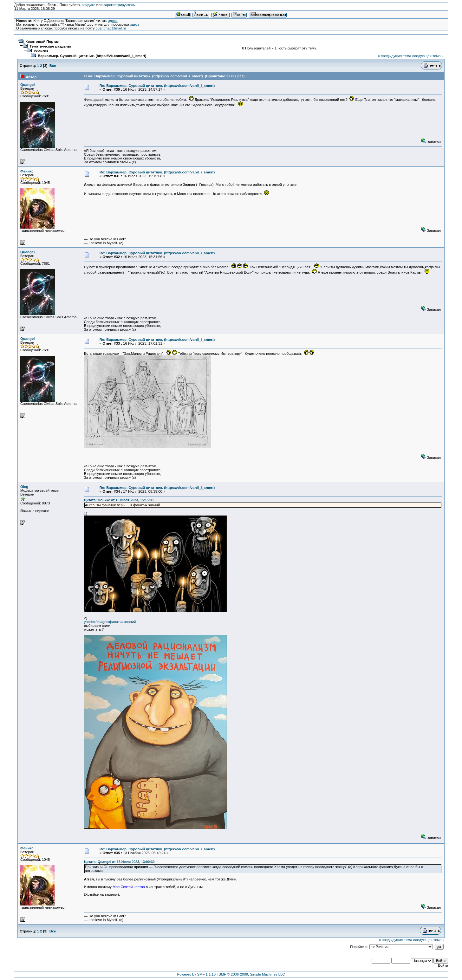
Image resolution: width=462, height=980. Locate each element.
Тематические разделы (50, 46)
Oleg (24, 487)
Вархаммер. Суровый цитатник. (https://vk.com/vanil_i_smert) (92, 56)
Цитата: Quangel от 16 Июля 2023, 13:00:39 (119, 862)
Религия (41, 51)
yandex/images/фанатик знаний (110, 622)
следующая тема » (428, 56)
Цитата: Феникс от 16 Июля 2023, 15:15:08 (119, 500)
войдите (89, 5)
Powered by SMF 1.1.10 (197, 974)
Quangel (27, 85)
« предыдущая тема (395, 56)
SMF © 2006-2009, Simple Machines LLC (252, 974)
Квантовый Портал (42, 42)
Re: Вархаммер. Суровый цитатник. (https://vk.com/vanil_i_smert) (157, 86)
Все (53, 66)
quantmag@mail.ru (111, 28)
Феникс (27, 171)
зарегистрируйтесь (119, 5)
